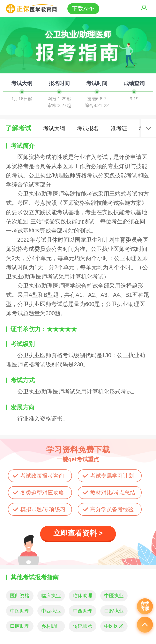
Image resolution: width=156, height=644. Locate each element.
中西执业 (51, 611)
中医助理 (20, 611)
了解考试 (18, 128)
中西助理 (83, 611)
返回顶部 (145, 625)
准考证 (119, 128)
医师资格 (20, 596)
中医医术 (114, 626)
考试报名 (88, 128)
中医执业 (114, 596)
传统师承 (83, 626)
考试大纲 (54, 128)
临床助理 (83, 596)
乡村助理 (51, 626)
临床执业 (51, 596)
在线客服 (145, 606)
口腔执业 (114, 611)
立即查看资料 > (78, 533)
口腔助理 (20, 626)
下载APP (83, 9)
